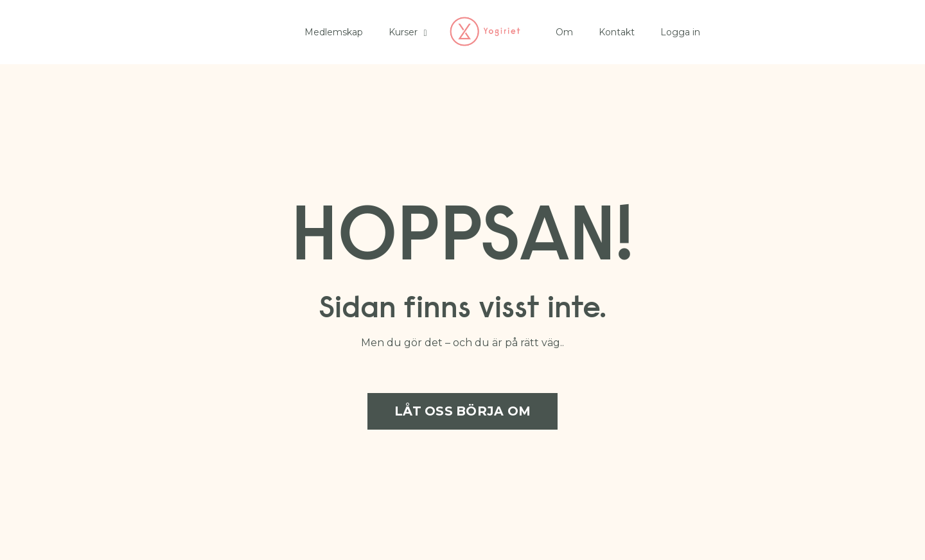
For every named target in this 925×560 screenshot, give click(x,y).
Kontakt (617, 32)
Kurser (408, 32)
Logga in (680, 32)
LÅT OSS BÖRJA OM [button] (463, 411)
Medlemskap (334, 32)
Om (564, 32)
